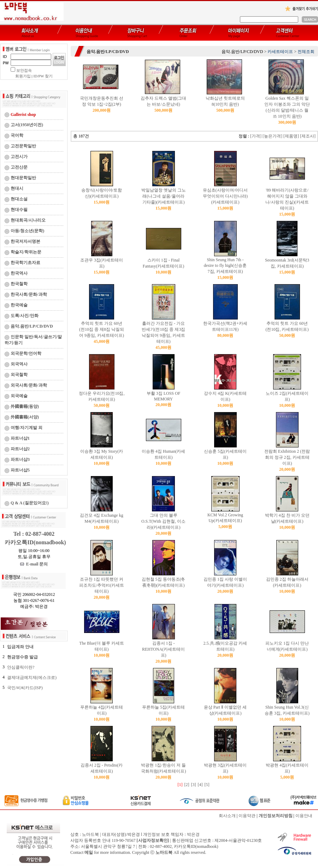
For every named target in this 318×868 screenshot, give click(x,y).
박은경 (193, 834)
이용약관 (247, 816)
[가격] (256, 136)
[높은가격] (272, 136)
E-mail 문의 (34, 564)
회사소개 (227, 816)
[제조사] (308, 136)
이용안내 (304, 816)
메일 (89, 852)
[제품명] (291, 136)
